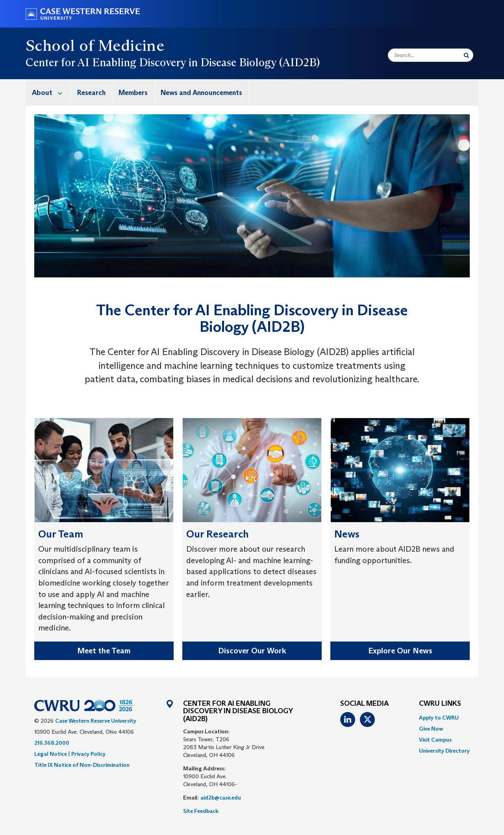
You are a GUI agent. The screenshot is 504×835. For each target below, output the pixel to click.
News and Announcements (201, 93)
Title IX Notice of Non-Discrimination (82, 765)
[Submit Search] (466, 55)
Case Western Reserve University (96, 721)
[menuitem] (48, 92)
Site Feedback (201, 811)
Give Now (431, 729)
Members (133, 93)
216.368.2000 (52, 743)
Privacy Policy (88, 754)
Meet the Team (104, 651)
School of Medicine (95, 45)
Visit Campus (435, 740)
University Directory (444, 751)
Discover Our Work (252, 651)
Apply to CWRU (439, 718)
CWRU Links (440, 704)
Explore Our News (400, 651)
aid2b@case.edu (221, 798)
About (51, 92)
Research (91, 93)
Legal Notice (51, 754)
